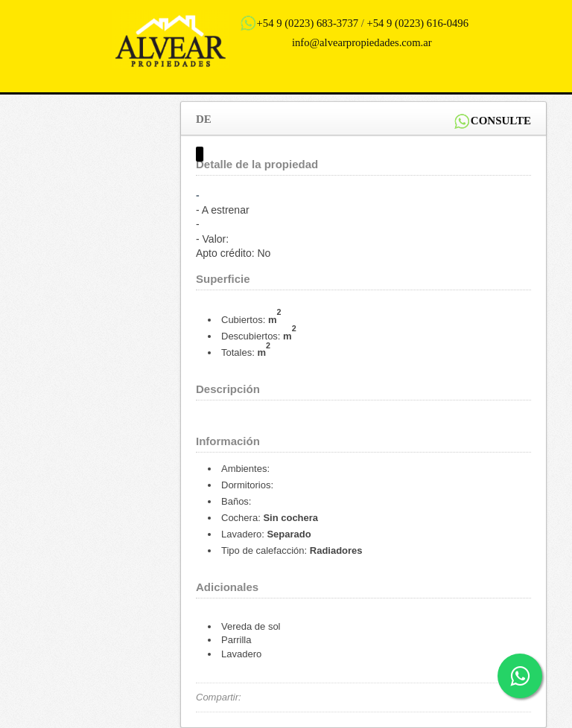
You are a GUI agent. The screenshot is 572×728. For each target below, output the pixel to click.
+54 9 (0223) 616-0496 (418, 23)
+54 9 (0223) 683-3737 (308, 23)
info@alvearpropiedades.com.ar (362, 42)
